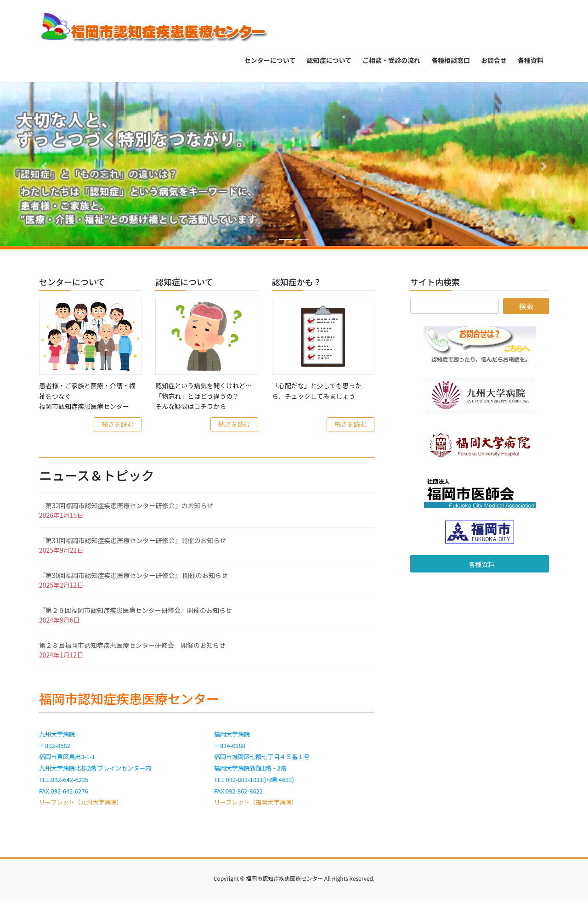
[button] (44, 166)
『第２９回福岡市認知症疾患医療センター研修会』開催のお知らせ (136, 610)
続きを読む (118, 424)
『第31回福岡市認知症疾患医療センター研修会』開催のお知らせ (133, 540)
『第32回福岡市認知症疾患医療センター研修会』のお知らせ (126, 505)
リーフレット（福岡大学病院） (256, 802)
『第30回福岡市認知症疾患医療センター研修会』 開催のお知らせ (133, 575)
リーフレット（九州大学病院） (81, 802)
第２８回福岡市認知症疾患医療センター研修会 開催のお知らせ (132, 645)
